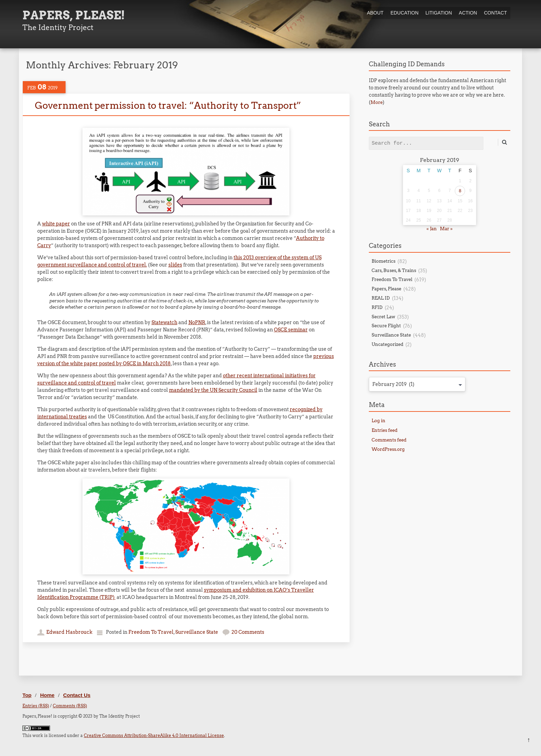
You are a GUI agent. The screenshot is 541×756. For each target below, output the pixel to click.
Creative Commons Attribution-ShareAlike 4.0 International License (154, 735)
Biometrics (383, 261)
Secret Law (383, 317)
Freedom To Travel (151, 632)
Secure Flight (386, 326)
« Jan (432, 229)
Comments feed (389, 440)
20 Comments (248, 632)
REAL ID (381, 298)
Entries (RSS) (36, 706)
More (377, 102)
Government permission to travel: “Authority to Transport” (168, 105)
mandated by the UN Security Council (213, 390)
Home (47, 695)
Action (468, 13)
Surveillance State (197, 632)
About (375, 13)
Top (27, 695)
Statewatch (164, 322)
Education (405, 13)
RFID (377, 307)
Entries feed (385, 430)
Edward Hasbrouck (69, 632)
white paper (56, 224)
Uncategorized (387, 344)
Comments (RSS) (70, 706)
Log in (378, 421)
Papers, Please (386, 289)
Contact (496, 13)
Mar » (446, 229)
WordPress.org (388, 449)
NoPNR (197, 322)
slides (175, 265)
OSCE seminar (291, 330)
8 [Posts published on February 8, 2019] (460, 191)
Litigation (439, 13)
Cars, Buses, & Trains (394, 270)
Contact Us (77, 695)
